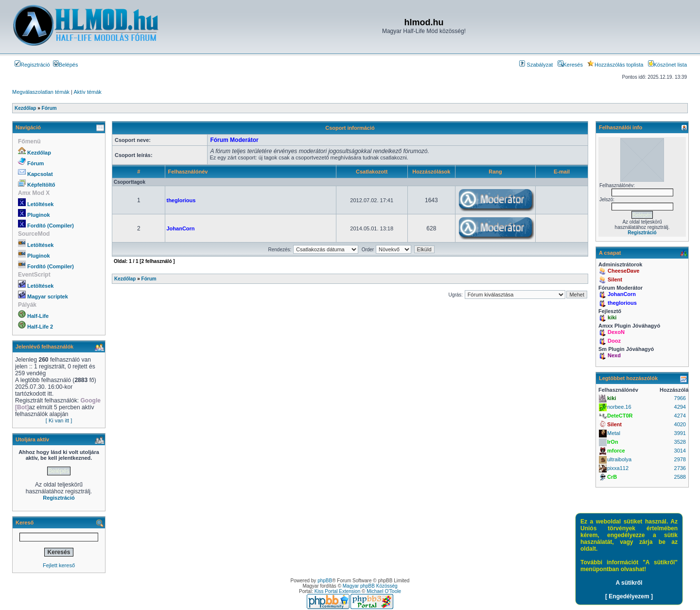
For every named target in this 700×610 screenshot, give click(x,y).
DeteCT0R (620, 416)
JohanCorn (180, 228)
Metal (614, 433)
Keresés (570, 65)
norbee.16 (619, 407)
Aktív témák (87, 92)
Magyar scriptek (48, 296)
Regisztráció (32, 65)
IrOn (613, 442)
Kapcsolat (40, 174)
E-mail (562, 172)
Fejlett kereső (59, 565)
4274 (680, 416)
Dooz (614, 341)
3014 (680, 451)
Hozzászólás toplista (615, 65)
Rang (495, 172)
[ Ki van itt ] (59, 420)
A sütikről (629, 583)
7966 (680, 398)
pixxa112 (618, 468)
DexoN (616, 332)
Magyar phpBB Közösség (370, 586)
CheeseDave (623, 271)
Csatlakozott (372, 172)
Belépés (66, 65)
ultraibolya (619, 459)
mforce (616, 451)
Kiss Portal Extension (338, 591)
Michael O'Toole (384, 591)
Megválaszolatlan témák (41, 92)
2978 (680, 459)
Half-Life (38, 316)
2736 (680, 468)
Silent (615, 279)
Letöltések (40, 204)
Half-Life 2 (40, 327)
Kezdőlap (39, 153)
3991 (680, 433)
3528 (680, 442)
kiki (612, 317)
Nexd (614, 355)
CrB (612, 477)
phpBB (325, 581)
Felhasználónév (188, 172)
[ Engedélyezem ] (629, 596)
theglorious (181, 200)
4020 (680, 424)
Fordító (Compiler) (51, 226)
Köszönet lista (667, 65)
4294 (680, 407)
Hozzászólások (431, 172)
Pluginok (38, 215)
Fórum (35, 163)
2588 (680, 477)
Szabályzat (536, 65)
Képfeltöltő (41, 185)
